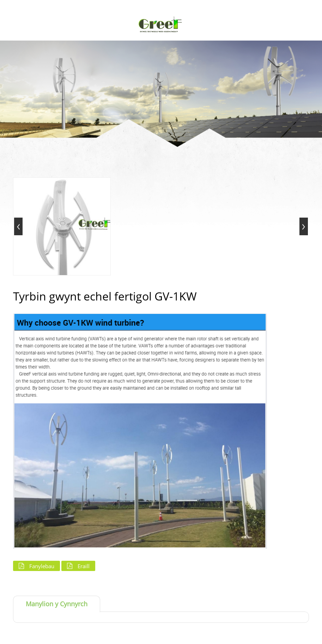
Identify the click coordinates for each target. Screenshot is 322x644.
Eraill (84, 566)
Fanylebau (42, 566)
